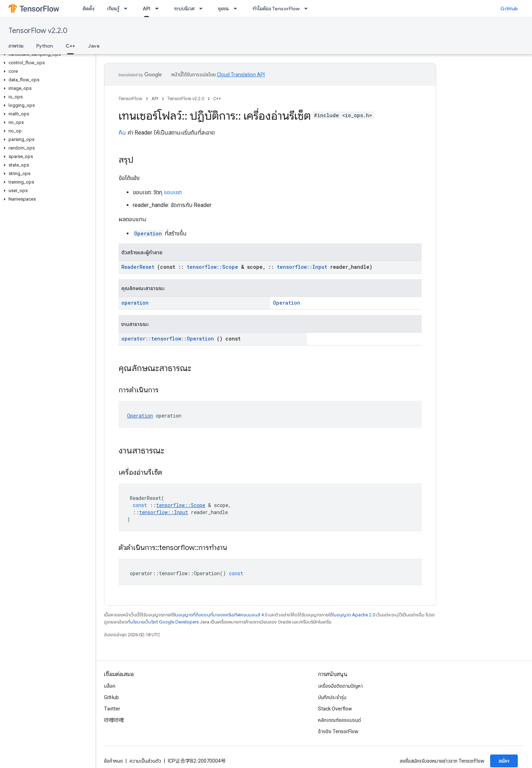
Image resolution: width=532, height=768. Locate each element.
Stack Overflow (335, 709)
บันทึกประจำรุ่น (332, 697)
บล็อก (110, 686)
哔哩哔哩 (114, 720)
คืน (122, 133)
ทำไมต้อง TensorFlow (276, 9)
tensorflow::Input (302, 267)
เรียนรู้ (113, 9)
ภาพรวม (16, 46)
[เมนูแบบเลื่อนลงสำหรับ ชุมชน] (237, 9)
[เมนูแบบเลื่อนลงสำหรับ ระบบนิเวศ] (203, 9)
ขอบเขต (173, 192)
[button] (46, 54)
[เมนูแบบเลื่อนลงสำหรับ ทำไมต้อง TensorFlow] (308, 9)
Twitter (112, 709)
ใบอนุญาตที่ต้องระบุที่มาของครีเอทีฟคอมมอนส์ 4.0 (221, 615)
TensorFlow (130, 99)
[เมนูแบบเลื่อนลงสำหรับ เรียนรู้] (128, 9)
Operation (148, 233)
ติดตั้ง (89, 9)
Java (94, 46)
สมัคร (504, 761)
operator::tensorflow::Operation (168, 339)
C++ (217, 99)
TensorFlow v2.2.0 (38, 31)
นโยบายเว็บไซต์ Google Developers (164, 622)
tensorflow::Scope (212, 267)
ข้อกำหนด (113, 761)
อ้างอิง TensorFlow (338, 731)
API (155, 99)
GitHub (509, 9)
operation (135, 303)
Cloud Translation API (241, 75)
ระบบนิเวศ (184, 9)
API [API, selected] (147, 9)
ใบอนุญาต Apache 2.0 (354, 615)
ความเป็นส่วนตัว (145, 761)
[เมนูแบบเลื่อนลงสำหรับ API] (159, 9)
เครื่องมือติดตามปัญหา (340, 686)
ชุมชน (223, 9)
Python (45, 46)
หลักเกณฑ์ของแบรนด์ (339, 720)
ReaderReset (138, 267)
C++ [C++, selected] (70, 46)
